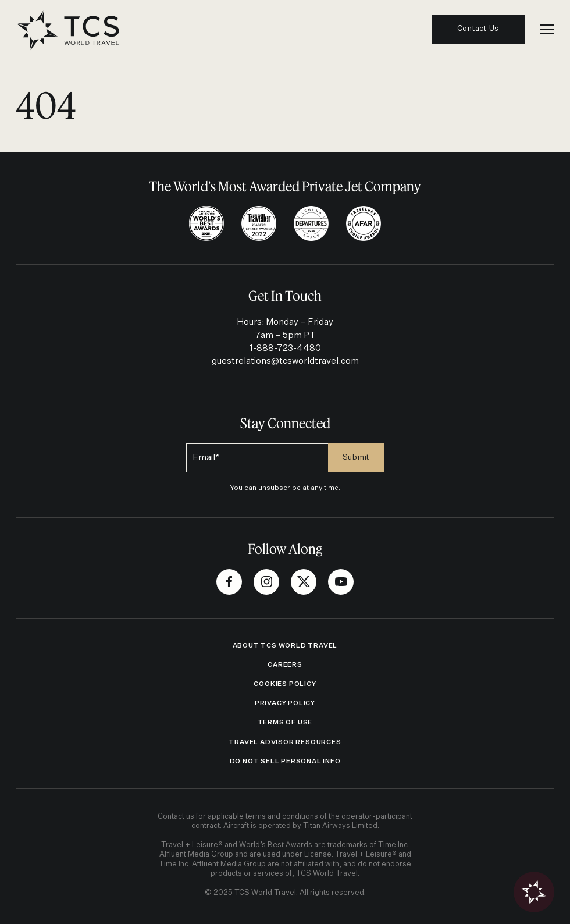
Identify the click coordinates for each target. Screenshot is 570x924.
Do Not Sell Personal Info (285, 761)
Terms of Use (285, 722)
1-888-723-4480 (285, 348)
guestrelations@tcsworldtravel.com (285, 361)
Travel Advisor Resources (285, 742)
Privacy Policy (285, 703)
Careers (285, 665)
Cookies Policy (285, 684)
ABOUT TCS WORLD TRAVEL (285, 646)
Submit (356, 458)
